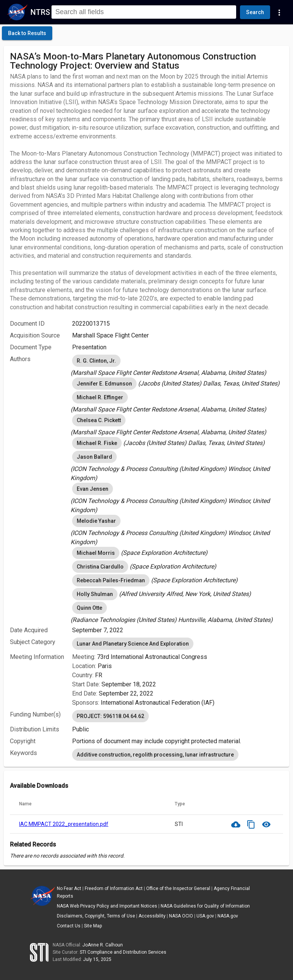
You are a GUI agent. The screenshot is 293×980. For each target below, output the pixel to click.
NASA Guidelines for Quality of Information (205, 906)
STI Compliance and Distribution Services (123, 952)
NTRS (40, 12)
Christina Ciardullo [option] (100, 567)
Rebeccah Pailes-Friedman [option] (111, 580)
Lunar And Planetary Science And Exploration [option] (133, 644)
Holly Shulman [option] (95, 594)
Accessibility (152, 916)
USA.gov (205, 916)
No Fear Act (69, 888)
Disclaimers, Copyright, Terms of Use (96, 916)
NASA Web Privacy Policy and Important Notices (107, 906)
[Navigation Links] (279, 12)
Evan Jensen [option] (93, 489)
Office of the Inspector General (178, 888)
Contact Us (69, 926)
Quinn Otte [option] (89, 608)
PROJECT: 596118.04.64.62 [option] (110, 716)
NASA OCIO (181, 916)
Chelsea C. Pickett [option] (99, 420)
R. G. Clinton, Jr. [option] (96, 361)
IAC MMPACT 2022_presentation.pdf (64, 824)
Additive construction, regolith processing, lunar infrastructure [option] (155, 755)
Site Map (93, 926)
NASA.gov (228, 916)
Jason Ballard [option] (94, 457)
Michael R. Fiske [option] (97, 443)
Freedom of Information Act (114, 888)
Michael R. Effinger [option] (100, 397)
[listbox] (178, 365)
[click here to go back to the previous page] (27, 33)
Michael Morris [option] (96, 553)
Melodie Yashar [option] (96, 521)
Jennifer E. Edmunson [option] (104, 384)
